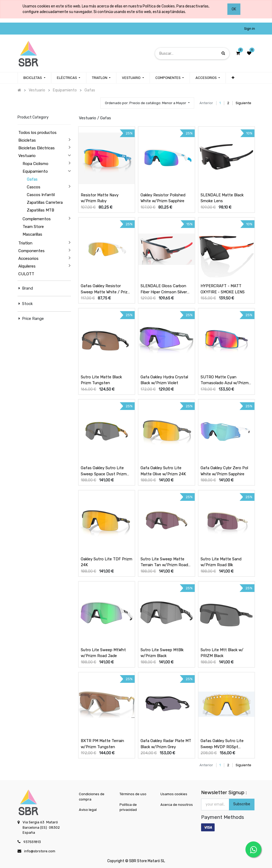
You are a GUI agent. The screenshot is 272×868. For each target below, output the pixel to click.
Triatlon (25, 243)
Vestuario (27, 156)
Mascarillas (32, 234)
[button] (233, 78)
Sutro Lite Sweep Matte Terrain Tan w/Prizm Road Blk (164, 562)
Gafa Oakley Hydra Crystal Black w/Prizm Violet (164, 380)
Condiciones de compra (92, 797)
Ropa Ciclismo (35, 164)
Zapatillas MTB (41, 210)
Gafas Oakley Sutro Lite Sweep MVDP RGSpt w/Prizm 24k (222, 744)
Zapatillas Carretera (45, 202)
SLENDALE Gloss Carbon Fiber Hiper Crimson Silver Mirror (164, 289)
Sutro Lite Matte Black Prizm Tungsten (101, 380)
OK (234, 9)
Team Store (33, 227)
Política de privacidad (128, 807)
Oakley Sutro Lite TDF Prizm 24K (107, 562)
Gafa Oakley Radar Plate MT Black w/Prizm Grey (166, 744)
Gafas (32, 179)
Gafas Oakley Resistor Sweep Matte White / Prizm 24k (106, 289)
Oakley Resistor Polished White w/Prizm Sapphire (163, 198)
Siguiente (243, 103)
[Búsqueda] (223, 53)
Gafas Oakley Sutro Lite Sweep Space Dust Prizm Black (104, 471)
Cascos (34, 187)
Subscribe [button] (242, 804)
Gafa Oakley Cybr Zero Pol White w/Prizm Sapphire (224, 471)
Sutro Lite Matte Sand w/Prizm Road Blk (221, 562)
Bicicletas (27, 140)
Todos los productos (37, 133)
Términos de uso (133, 794)
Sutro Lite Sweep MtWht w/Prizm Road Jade (103, 653)
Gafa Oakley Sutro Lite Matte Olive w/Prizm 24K (163, 471)
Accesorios (28, 259)
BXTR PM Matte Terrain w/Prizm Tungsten (102, 744)
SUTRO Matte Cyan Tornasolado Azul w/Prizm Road (225, 380)
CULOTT (26, 274)
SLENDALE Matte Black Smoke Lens (222, 198)
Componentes (31, 251)
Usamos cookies (174, 794)
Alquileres (27, 266)
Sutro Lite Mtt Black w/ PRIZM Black (222, 653)
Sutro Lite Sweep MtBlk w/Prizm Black (162, 653)
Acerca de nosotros (177, 805)
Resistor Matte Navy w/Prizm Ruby (100, 198)
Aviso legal (88, 810)
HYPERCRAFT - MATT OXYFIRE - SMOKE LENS (223, 289)
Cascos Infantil (41, 195)
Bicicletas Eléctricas (37, 148)
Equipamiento (35, 171)
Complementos (37, 219)
